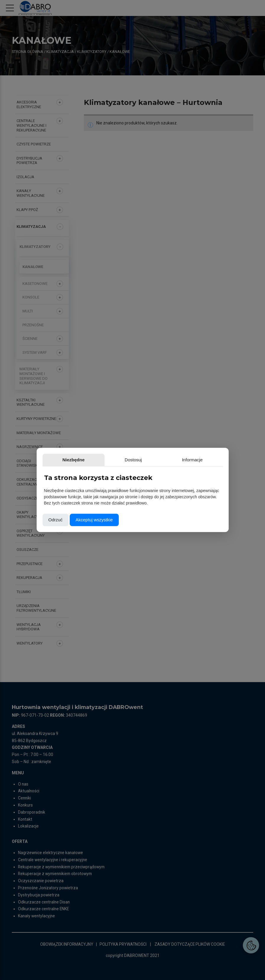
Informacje (119, 460)
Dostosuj (89, 460)
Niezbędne (59, 460)
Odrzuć (56, 520)
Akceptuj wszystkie (94, 520)
